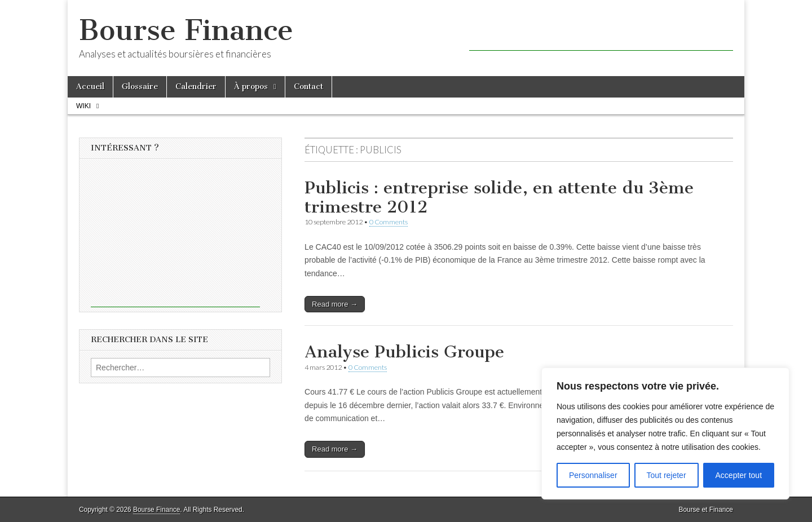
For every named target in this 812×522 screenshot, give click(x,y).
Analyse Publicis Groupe (404, 352)
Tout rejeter (667, 475)
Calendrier (196, 87)
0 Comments (389, 222)
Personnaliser (593, 475)
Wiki (83, 106)
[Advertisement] (601, 34)
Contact (308, 87)
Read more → (335, 304)
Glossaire (140, 87)
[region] (665, 433)
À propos (251, 87)
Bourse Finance (186, 30)
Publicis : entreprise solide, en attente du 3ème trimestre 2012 (499, 197)
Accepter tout (739, 475)
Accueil (90, 87)
